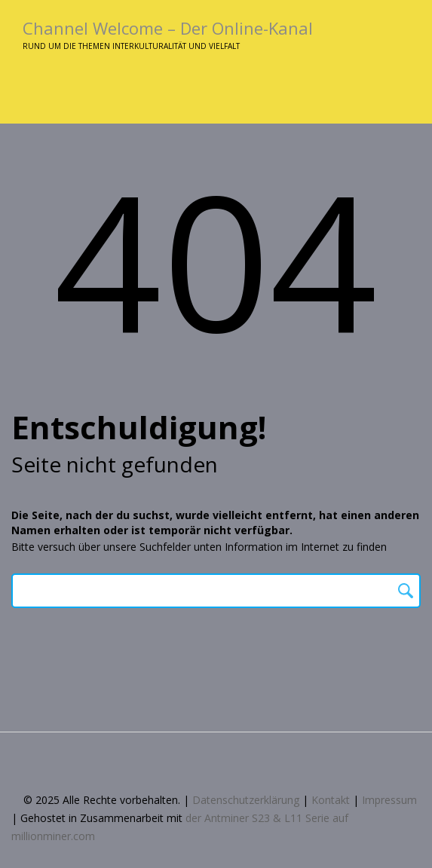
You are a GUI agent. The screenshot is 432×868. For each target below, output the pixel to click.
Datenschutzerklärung (246, 800)
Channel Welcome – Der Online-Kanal (168, 28)
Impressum (389, 800)
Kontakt (331, 800)
